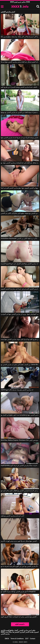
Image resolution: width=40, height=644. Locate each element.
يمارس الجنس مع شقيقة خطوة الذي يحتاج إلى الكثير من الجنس (20, 213)
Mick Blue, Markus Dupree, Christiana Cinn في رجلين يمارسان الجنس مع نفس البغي (20, 440)
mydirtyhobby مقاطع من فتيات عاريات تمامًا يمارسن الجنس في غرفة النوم (20, 465)
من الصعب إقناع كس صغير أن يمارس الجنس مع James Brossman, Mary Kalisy (20, 365)
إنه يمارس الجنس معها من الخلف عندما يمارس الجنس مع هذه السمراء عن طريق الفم (20, 87)
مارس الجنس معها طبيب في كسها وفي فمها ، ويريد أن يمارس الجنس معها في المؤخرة (20, 314)
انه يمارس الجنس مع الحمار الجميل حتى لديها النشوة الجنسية (20, 264)
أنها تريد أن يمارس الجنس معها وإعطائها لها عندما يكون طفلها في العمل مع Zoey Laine (20, 415)
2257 (27, 639)
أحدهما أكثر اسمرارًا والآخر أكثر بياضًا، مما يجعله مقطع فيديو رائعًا (20, 37)
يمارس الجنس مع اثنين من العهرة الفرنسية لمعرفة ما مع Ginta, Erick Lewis (20, 566)
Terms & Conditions (17, 639)
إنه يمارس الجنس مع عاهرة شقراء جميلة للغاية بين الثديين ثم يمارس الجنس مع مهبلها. (20, 112)
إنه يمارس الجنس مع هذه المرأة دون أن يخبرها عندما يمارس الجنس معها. (20, 138)
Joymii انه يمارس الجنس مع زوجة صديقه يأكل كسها (17, 390)
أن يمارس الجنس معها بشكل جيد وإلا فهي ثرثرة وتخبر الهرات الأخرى (20, 541)
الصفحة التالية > (20, 624)
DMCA (7, 639)
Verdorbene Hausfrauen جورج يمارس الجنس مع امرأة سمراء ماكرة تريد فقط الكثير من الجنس (20, 238)
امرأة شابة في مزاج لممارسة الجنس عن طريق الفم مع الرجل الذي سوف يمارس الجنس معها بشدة (20, 339)
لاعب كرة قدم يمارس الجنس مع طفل (13, 516)
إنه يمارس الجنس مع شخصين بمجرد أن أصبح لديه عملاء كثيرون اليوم (20, 617)
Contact (33, 639)
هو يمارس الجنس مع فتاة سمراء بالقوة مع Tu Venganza (18, 592)
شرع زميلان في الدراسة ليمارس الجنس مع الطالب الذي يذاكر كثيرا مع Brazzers (20, 491)
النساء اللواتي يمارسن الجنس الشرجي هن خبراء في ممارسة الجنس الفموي (20, 289)
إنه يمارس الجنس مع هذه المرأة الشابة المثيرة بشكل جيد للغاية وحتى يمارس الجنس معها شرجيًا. (20, 62)
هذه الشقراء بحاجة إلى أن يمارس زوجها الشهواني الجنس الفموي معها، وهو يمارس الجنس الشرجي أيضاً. (20, 188)
